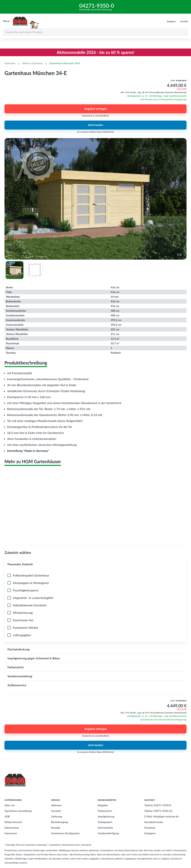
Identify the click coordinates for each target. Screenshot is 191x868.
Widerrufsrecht (13, 822)
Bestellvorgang (60, 822)
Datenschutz (12, 828)
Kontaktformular (154, 822)
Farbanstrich (105, 811)
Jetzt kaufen (95, 125)
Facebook (150, 828)
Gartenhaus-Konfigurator (65, 833)
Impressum (11, 833)
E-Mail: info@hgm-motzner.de (161, 816)
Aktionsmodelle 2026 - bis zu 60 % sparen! (95, 52)
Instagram (150, 833)
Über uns (10, 805)
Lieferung (57, 816)
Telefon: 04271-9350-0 (158, 805)
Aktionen (56, 805)
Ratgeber (103, 805)
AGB (7, 816)
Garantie (56, 811)
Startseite (10, 63)
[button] (95, 564)
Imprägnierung (106, 816)
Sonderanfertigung (108, 833)
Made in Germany (32, 63)
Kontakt (56, 828)
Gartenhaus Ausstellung (18, 811)
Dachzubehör (105, 828)
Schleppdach (105, 822)
